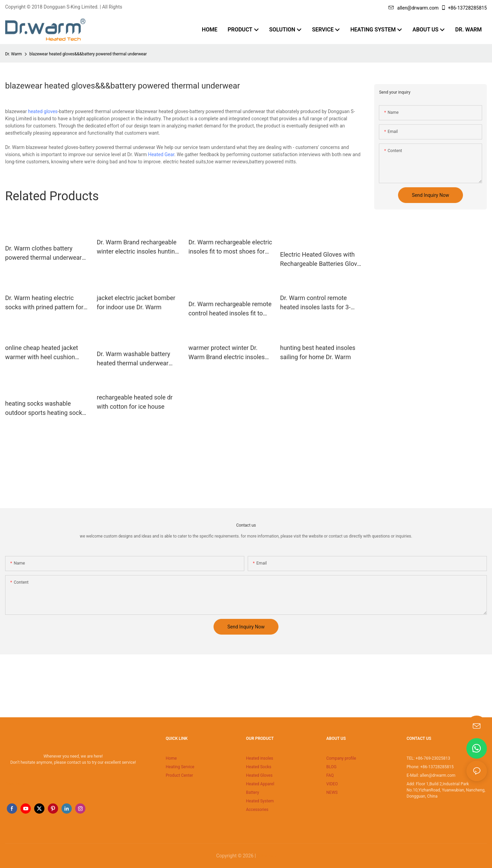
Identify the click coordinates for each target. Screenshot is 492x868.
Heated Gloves (259, 775)
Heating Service (180, 767)
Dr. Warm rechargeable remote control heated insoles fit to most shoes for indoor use (230, 309)
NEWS (332, 792)
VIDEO (332, 784)
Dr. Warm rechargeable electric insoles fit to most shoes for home (230, 247)
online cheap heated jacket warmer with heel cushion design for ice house (42, 353)
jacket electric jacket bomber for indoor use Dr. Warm (136, 302)
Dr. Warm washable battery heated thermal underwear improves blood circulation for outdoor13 (138, 359)
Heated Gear (161, 154)
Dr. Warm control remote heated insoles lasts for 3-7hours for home (315, 303)
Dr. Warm (13, 54)
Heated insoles (260, 758)
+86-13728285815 (464, 8)
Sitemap (266, 856)
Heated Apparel (260, 784)
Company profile (341, 758)
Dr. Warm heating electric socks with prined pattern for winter (44, 303)
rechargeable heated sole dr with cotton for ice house (135, 402)
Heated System (260, 801)
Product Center (179, 775)
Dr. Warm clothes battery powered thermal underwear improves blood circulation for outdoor (46, 253)
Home (171, 758)
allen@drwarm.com (414, 8)
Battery (252, 792)
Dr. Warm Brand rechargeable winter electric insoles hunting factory (138, 247)
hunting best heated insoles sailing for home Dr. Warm (318, 352)
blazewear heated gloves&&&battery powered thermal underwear (88, 54)
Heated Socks (259, 767)
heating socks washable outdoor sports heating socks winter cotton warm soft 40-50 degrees (46, 409)
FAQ (330, 775)
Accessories (257, 810)
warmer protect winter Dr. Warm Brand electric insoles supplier (227, 353)
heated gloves (43, 111)
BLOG (331, 767)
